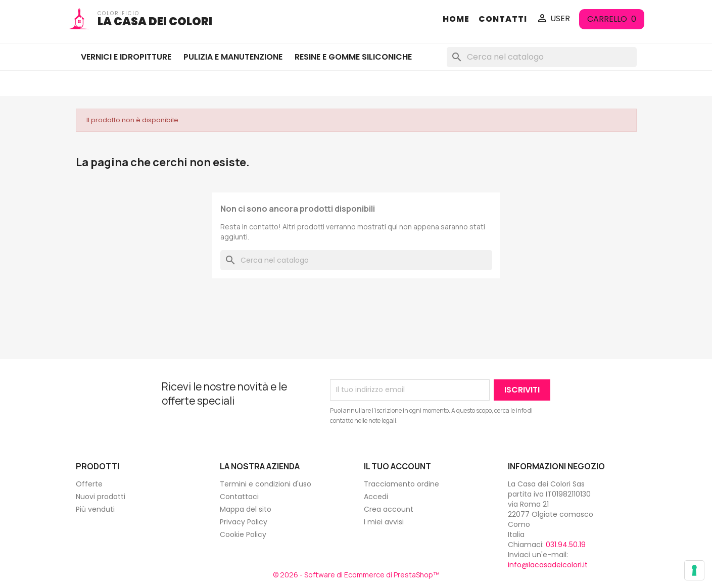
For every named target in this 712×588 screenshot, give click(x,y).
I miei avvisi (384, 522)
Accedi (376, 497)
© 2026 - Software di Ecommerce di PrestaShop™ (356, 575)
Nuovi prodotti (101, 497)
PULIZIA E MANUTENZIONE (233, 57)
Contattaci (239, 497)
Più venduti (95, 509)
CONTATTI (503, 19)
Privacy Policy (244, 522)
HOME (456, 19)
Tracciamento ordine (401, 484)
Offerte (89, 484)
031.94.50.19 (566, 545)
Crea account (389, 509)
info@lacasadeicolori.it (548, 565)
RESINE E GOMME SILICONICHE (353, 57)
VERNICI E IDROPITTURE (126, 57)
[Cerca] (542, 57)
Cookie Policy (243, 534)
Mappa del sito (246, 509)
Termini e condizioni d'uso (266, 484)
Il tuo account (397, 466)
